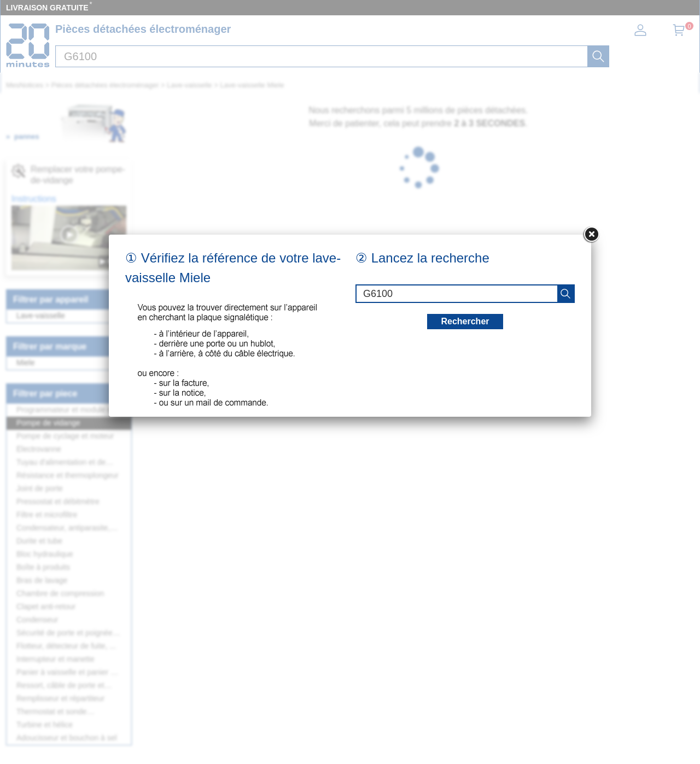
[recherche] (565, 294)
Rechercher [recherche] (465, 321)
